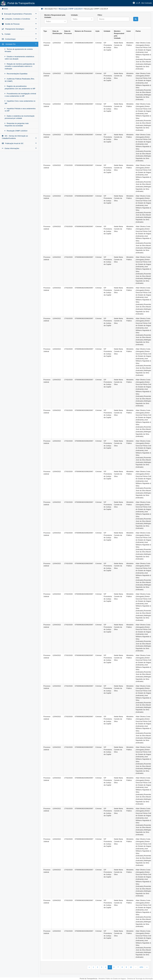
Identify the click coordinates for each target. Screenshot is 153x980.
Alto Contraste (146, 3)
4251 (141, 967)
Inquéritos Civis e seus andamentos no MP (20, 102)
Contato (19, 34)
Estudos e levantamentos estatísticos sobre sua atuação (19, 58)
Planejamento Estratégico (19, 29)
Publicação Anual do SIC (19, 143)
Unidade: (75, 15)
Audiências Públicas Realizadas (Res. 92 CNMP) (20, 80)
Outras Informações (19, 148)
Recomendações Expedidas (16, 74)
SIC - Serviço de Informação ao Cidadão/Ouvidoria (19, 137)
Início (5, 9)
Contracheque (19, 39)
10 (131, 967)
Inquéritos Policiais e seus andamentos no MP (20, 110)
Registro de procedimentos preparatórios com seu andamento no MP (20, 87)
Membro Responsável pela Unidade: (55, 16)
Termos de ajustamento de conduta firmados (19, 50)
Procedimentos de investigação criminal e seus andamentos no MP (20, 95)
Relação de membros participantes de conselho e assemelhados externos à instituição (20, 66)
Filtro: (100, 15)
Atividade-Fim (19, 44)
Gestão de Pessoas (19, 24)
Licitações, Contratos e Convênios (19, 19)
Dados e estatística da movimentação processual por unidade (20, 117)
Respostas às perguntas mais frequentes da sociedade (17, 125)
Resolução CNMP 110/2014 (16, 131)
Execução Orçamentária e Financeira (19, 14)
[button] (56, 21)
